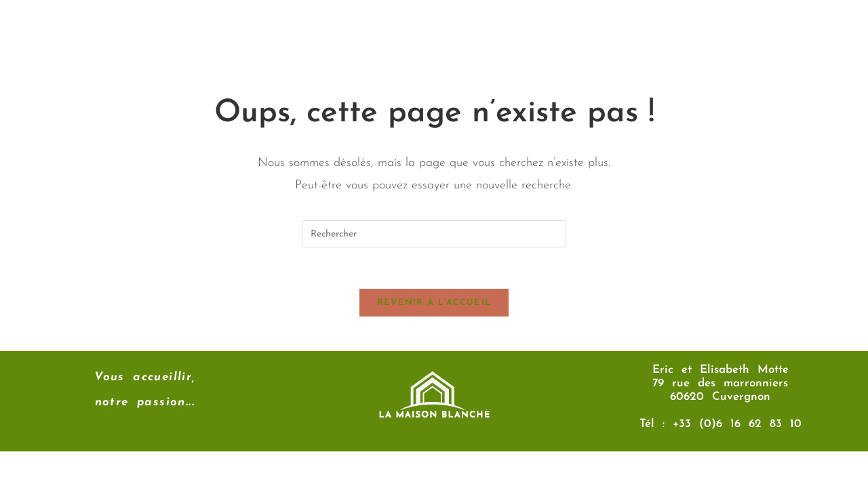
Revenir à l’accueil (434, 303)
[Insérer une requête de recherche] (434, 234)
